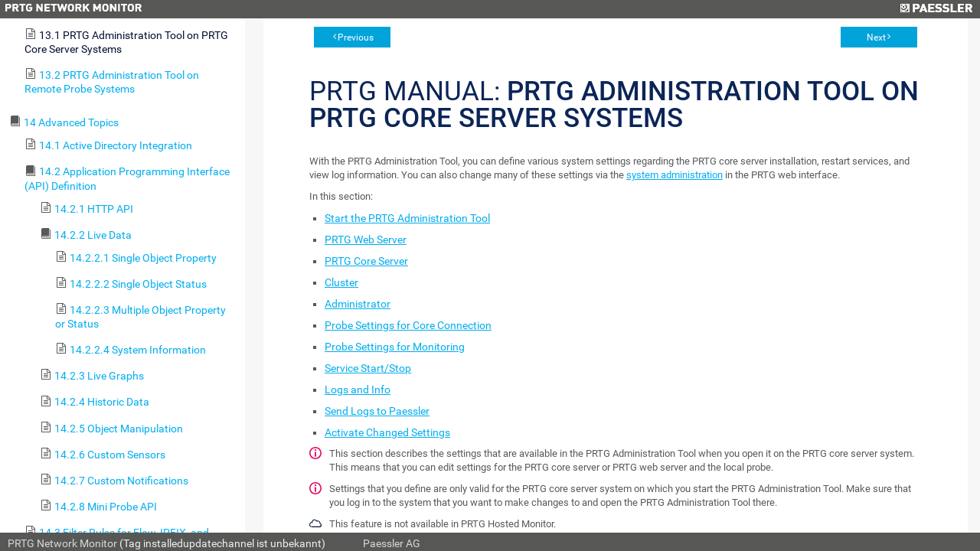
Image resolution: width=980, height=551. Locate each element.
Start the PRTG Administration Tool (407, 218)
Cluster (341, 282)
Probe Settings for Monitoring (395, 347)
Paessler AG (392, 543)
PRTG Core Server (366, 261)
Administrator (358, 304)
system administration (675, 175)
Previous (356, 37)
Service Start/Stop (368, 368)
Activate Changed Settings (387, 432)
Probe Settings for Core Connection (408, 325)
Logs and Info (358, 390)
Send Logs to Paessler (377, 411)
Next (876, 37)
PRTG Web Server (366, 240)
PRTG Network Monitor (62, 543)
